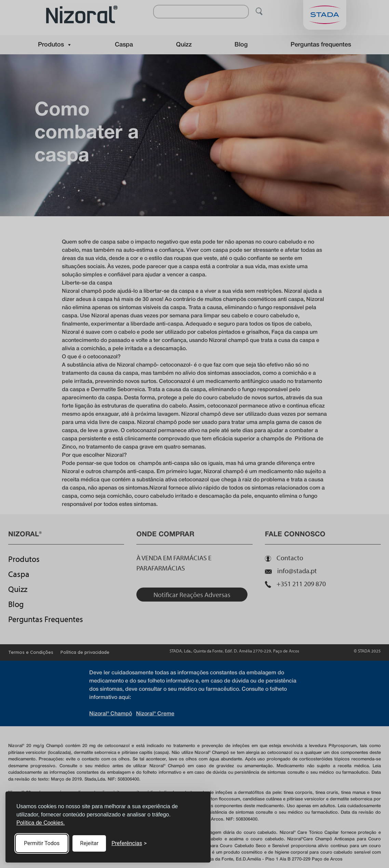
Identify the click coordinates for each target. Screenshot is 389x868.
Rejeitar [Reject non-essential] (89, 843)
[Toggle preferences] (129, 843)
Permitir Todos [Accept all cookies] (42, 843)
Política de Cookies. (41, 823)
